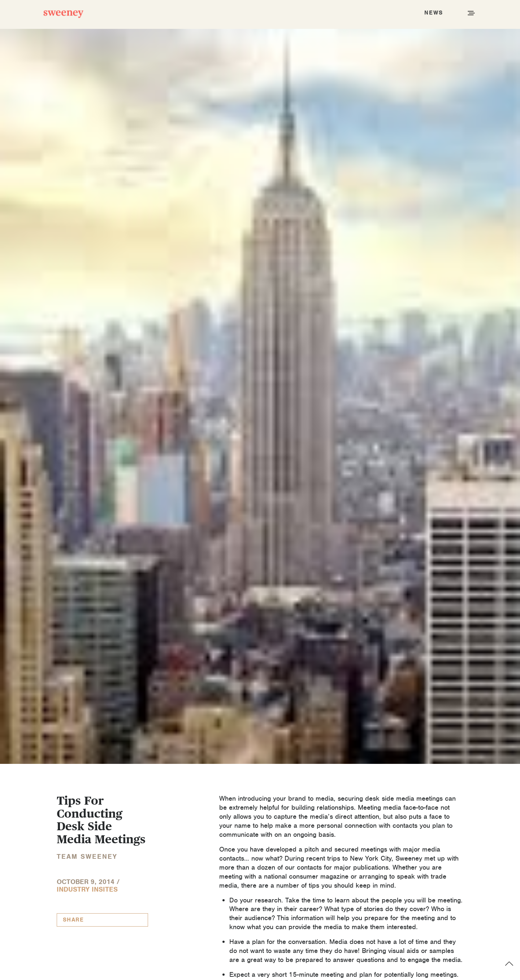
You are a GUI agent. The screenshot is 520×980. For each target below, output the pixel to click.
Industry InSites (87, 889)
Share (73, 920)
